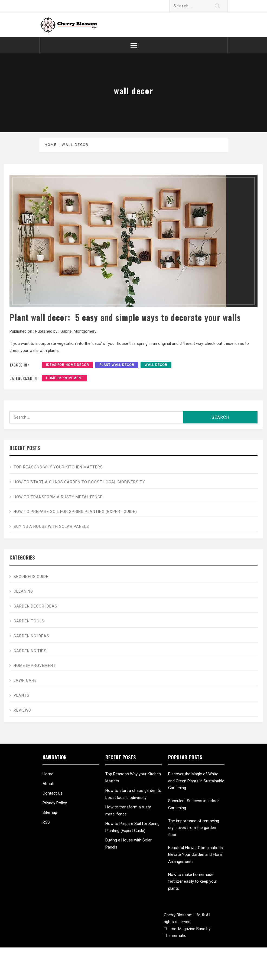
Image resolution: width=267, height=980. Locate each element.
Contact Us (53, 793)
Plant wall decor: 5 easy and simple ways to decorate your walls (125, 317)
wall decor (156, 365)
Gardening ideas (31, 636)
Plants (22, 695)
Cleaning (23, 591)
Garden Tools (29, 621)
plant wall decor (117, 365)
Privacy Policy (55, 803)
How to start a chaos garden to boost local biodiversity (79, 482)
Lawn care (25, 680)
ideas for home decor (68, 365)
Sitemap (50, 812)
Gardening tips (30, 651)
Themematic (175, 936)
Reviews (22, 710)
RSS (46, 822)
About (48, 784)
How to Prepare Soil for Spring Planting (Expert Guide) (75, 512)
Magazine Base (192, 929)
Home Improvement (65, 378)
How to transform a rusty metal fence (58, 497)
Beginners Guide (31, 577)
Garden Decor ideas (35, 606)
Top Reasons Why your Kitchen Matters (58, 467)
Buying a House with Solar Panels (51, 526)
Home (48, 774)
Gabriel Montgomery (78, 331)
